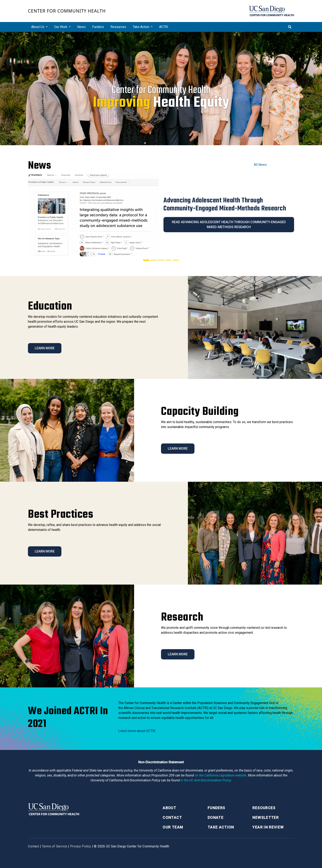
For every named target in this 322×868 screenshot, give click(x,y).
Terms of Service (55, 846)
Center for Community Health (67, 11)
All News (260, 165)
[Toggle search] (290, 27)
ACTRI (164, 27)
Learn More (45, 348)
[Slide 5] (176, 260)
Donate (216, 818)
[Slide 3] (161, 260)
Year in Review (268, 827)
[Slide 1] (146, 260)
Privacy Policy (81, 846)
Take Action (221, 827)
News (81, 27)
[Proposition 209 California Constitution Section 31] (221, 775)
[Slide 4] (168, 260)
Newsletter (266, 818)
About (169, 808)
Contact (172, 818)
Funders (98, 27)
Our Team (173, 827)
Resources (118, 27)
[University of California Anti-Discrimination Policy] (206, 780)
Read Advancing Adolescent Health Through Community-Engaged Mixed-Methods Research (229, 225)
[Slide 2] (154, 260)
